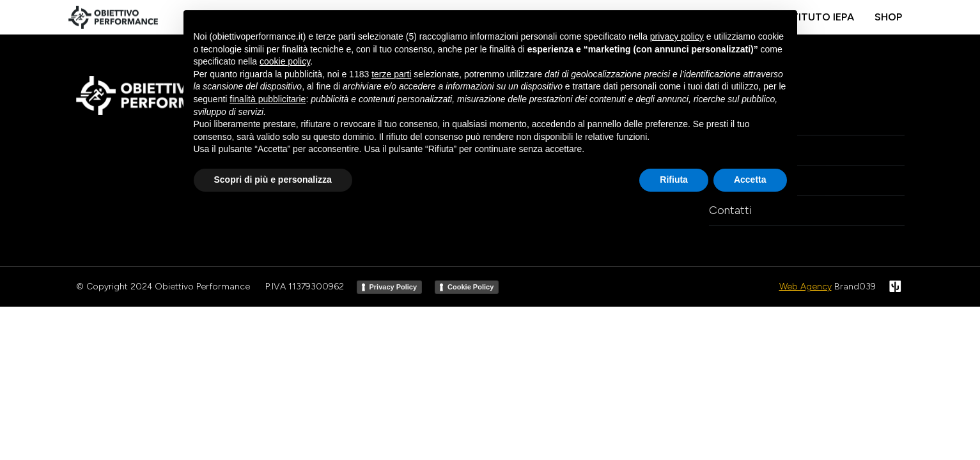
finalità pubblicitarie (268, 99)
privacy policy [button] (677, 36)
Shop (888, 17)
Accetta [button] (750, 180)
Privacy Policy (393, 287)
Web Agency (805, 287)
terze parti (391, 74)
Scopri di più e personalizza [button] (273, 180)
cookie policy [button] (285, 61)
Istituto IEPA (818, 17)
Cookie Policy (471, 287)
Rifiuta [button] (674, 180)
